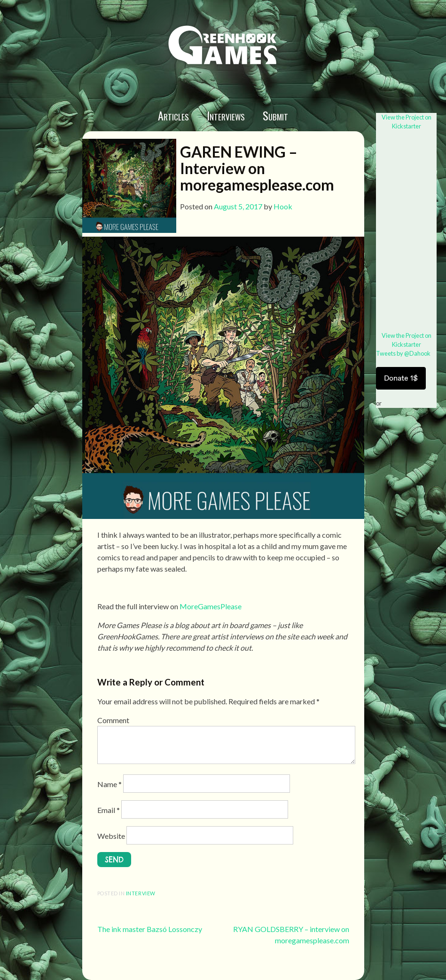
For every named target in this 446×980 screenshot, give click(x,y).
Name (110, 784)
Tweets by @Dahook (403, 353)
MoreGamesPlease (211, 606)
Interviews (226, 115)
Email (109, 810)
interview (141, 893)
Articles (173, 115)
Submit (275, 115)
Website (111, 836)
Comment (113, 720)
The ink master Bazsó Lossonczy (150, 929)
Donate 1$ (401, 378)
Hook (283, 206)
